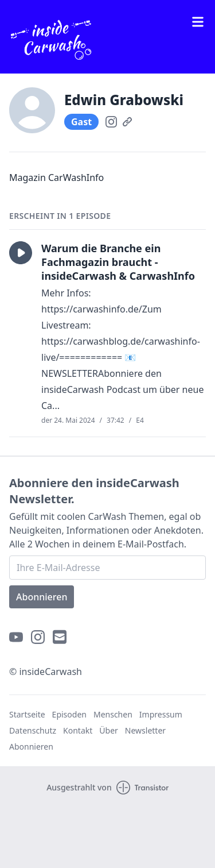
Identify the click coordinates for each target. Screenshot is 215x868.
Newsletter (145, 730)
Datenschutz (33, 730)
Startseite (27, 714)
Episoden (69, 714)
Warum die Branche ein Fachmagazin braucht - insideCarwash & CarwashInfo (118, 262)
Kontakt (78, 730)
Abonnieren (42, 597)
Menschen (113, 714)
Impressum (161, 714)
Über (109, 730)
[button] (21, 253)
